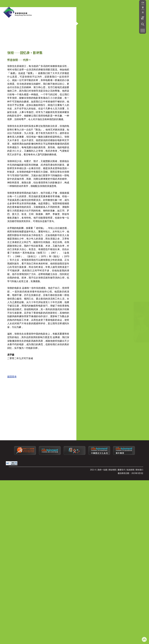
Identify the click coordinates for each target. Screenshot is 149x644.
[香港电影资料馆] (17, 13)
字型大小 (143, 18)
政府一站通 (102, 502)
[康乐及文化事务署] (25, 486)
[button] (143, 24)
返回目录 (12, 443)
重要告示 (121, 502)
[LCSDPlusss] (74, 486)
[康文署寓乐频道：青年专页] (124, 486)
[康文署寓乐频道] (50, 486)
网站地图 (112, 502)
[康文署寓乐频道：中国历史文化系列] (99, 486)
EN (143, 3)
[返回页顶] (144, 640)
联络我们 (139, 502)
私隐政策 (130, 502)
